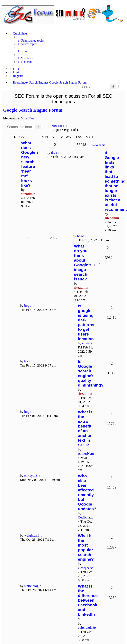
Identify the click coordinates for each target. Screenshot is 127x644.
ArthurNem (86, 453)
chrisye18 (31, 476)
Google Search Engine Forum (33, 110)
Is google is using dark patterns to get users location (86, 322)
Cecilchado (86, 517)
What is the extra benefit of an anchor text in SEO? (85, 428)
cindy (86, 343)
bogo (81, 236)
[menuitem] (31, 41)
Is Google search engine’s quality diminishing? (91, 373)
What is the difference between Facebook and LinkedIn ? (88, 603)
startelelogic (33, 586)
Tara (32, 118)
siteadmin (28, 194)
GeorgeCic (85, 568)
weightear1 (32, 535)
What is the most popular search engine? (86, 547)
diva (54, 153)
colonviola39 (87, 628)
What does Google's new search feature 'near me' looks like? (30, 164)
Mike (24, 118)
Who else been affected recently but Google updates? (87, 492)
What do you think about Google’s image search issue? (83, 262)
